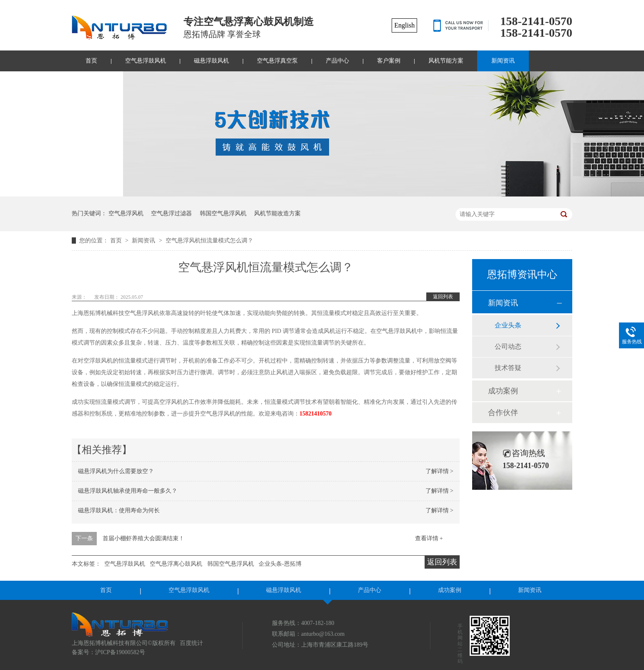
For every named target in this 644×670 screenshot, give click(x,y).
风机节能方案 (446, 61)
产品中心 (337, 61)
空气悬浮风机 (126, 213)
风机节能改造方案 (277, 213)
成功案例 (503, 391)
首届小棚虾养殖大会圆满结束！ (143, 538)
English (404, 25)
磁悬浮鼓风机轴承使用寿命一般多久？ (128, 491)
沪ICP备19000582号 (120, 652)
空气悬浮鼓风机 (146, 61)
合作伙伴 (503, 413)
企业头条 (508, 325)
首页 (91, 61)
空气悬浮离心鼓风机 (176, 564)
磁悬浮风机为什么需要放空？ (116, 471)
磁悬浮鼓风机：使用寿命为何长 (119, 510)
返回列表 (443, 297)
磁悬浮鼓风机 (211, 61)
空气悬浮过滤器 (171, 213)
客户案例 (389, 61)
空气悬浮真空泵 (277, 61)
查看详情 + (429, 538)
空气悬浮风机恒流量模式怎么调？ (209, 241)
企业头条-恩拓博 (280, 564)
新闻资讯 (503, 61)
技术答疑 (508, 368)
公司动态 (508, 346)
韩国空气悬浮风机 (223, 213)
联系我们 (97, 82)
